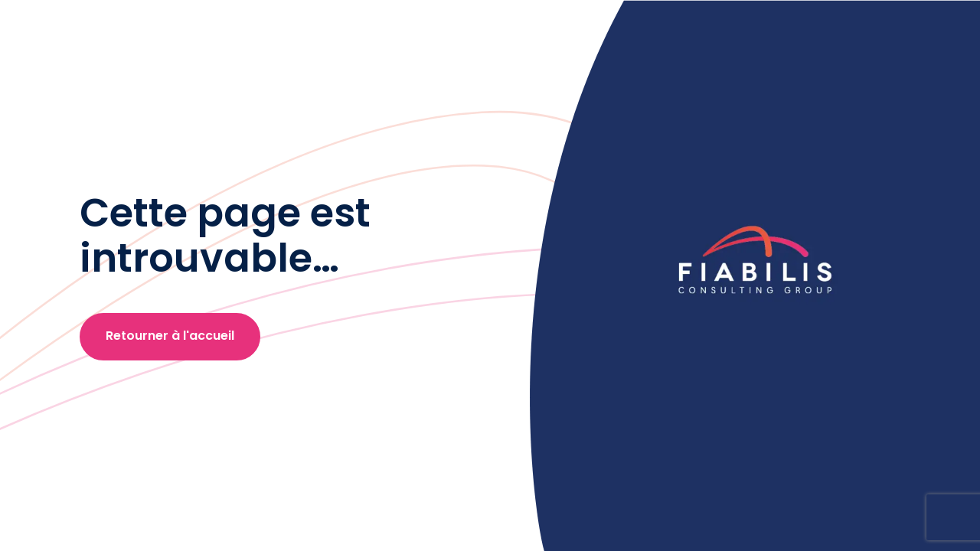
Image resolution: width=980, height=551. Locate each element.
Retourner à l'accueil (170, 336)
